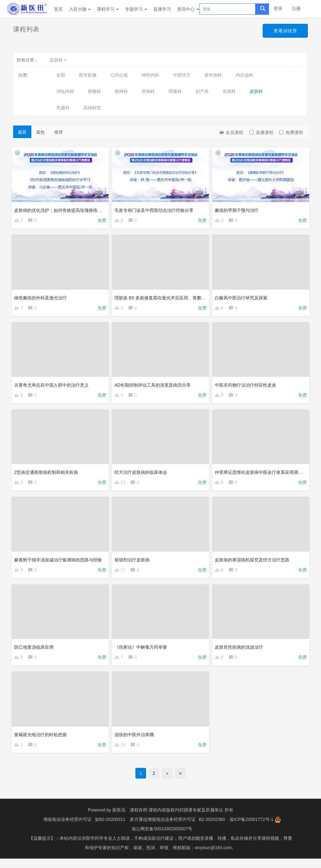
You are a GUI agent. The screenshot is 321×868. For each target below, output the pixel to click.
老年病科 (213, 75)
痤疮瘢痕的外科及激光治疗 (42, 297)
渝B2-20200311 (110, 829)
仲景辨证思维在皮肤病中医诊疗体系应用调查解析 (265, 475)
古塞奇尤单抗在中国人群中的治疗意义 (53, 386)
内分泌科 (245, 75)
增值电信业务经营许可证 (67, 829)
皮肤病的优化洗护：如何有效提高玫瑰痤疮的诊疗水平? (70, 209)
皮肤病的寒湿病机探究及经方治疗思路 (254, 564)
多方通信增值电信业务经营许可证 (163, 829)
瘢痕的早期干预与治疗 (238, 209)
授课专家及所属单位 (203, 819)
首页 (58, 9)
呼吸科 (175, 91)
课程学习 (108, 9)
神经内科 (150, 75)
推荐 (59, 132)
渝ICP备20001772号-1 (251, 829)
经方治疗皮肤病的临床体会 (142, 475)
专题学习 (136, 9)
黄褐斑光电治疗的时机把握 (42, 741)
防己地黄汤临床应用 (35, 652)
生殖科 (229, 91)
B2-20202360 (212, 829)
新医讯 (119, 819)
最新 (22, 132)
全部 (61, 75)
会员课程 (231, 132)
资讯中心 (188, 9)
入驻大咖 (80, 9)
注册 (296, 8)
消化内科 (65, 91)
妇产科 (202, 91)
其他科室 (92, 108)
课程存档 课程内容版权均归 (157, 819)
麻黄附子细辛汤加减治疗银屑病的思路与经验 (60, 564)
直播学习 (162, 9)
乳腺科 (63, 108)
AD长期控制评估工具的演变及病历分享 (154, 386)
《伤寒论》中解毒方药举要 (142, 652)
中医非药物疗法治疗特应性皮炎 (247, 386)
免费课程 (291, 132)
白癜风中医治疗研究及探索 (243, 297)
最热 (40, 132)
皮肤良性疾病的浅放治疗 (240, 652)
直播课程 (261, 132)
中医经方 (182, 75)
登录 (278, 8)
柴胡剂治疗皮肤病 (134, 564)
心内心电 (119, 75)
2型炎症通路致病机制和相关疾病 (48, 475)
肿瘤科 (94, 91)
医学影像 (88, 75)
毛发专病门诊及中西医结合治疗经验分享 (155, 209)
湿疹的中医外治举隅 (136, 741)
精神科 (121, 91)
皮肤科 (59, 60)
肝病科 (148, 91)
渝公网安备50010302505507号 (162, 838)
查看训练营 (285, 31)
